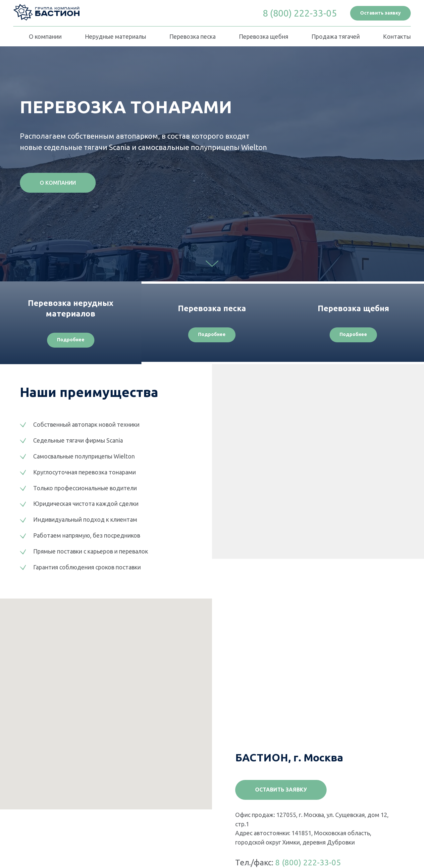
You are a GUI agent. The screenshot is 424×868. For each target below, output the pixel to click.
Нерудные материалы (115, 36)
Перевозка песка (192, 36)
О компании (45, 36)
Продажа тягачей (336, 36)
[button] (380, 13)
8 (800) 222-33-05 (308, 863)
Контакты (397, 36)
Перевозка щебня (264, 36)
